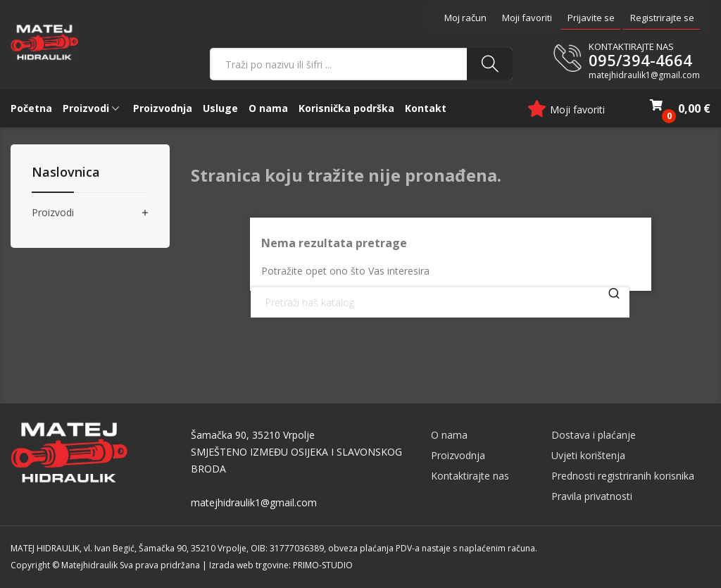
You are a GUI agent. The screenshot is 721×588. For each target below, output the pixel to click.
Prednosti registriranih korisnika (623, 476)
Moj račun (465, 18)
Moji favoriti (527, 18)
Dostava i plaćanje (594, 435)
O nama (449, 435)
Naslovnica (66, 173)
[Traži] (440, 302)
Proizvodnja (458, 455)
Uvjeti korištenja (588, 455)
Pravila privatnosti (592, 496)
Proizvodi (53, 213)
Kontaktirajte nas (470, 476)
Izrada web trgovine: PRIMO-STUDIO (281, 565)
